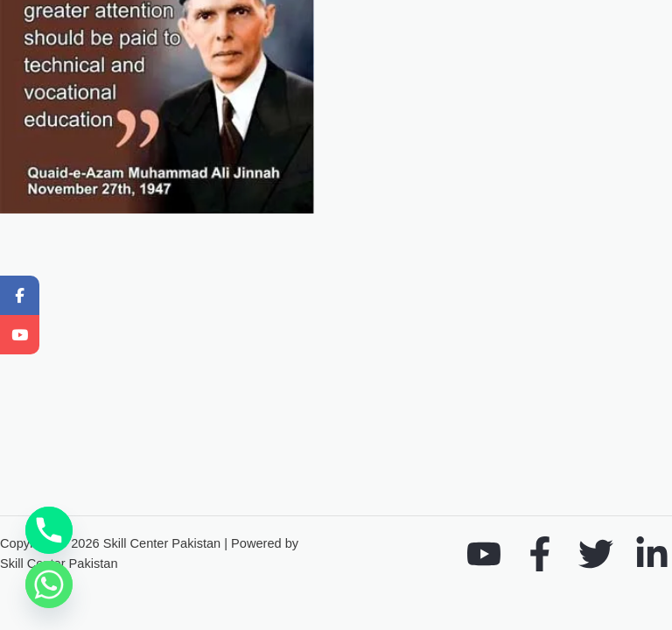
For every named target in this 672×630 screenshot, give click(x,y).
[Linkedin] (652, 554)
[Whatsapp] (49, 584)
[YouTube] (484, 554)
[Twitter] (596, 554)
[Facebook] (540, 554)
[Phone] (49, 530)
